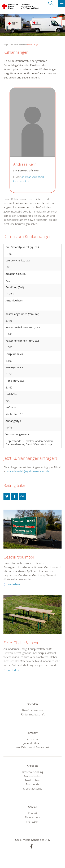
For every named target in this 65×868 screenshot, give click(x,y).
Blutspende (33, 784)
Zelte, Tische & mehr (21, 643)
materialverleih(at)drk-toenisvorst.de (28, 471)
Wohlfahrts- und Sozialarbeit (32, 747)
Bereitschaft (33, 739)
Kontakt (33, 813)
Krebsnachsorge (33, 788)
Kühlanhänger (33, 44)
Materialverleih (20, 44)
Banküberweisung (33, 710)
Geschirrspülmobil (19, 557)
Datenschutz (32, 817)
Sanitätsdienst (33, 780)
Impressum (33, 822)
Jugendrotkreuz (33, 743)
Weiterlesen (15, 584)
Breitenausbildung (33, 772)
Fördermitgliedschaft (32, 714)
